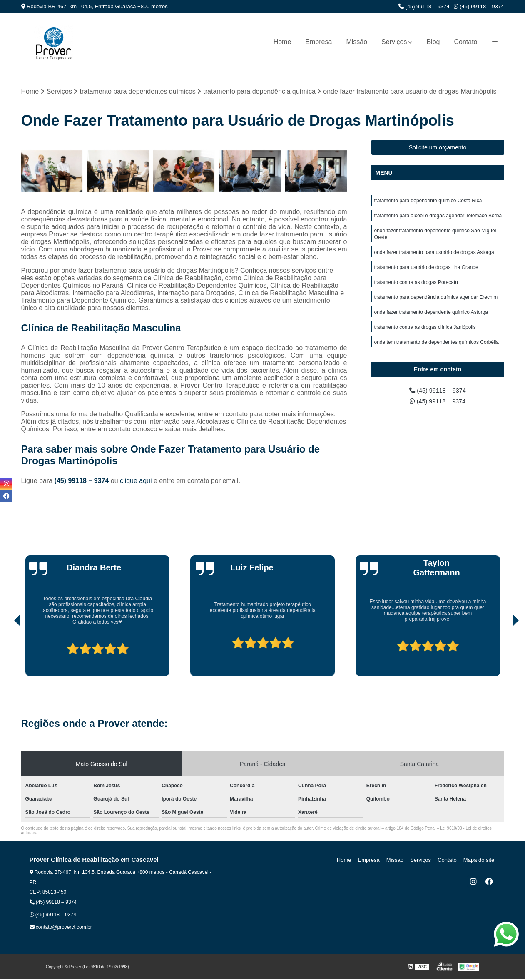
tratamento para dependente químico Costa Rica (428, 202)
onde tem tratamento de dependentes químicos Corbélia (437, 352)
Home (282, 42)
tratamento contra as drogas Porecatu (416, 289)
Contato (465, 42)
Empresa (318, 42)
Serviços (394, 42)
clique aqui (136, 481)
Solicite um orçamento (438, 148)
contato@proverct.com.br (61, 928)
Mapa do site (480, 861)
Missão (357, 42)
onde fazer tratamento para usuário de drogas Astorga (434, 257)
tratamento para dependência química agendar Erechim (436, 304)
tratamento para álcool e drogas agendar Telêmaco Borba (438, 218)
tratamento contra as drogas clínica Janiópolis (425, 336)
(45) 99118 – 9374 (424, 6)
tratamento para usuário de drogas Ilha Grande (426, 273)
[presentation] (6, 653)
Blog (433, 42)
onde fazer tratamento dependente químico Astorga (431, 320)
